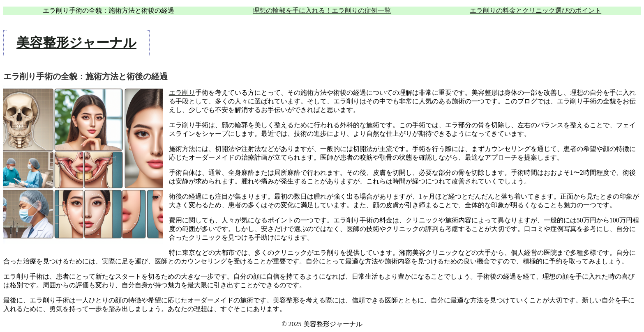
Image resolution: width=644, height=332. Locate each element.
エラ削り (182, 93)
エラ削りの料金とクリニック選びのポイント (536, 10)
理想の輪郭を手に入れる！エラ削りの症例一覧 (322, 10)
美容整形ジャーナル (76, 43)
